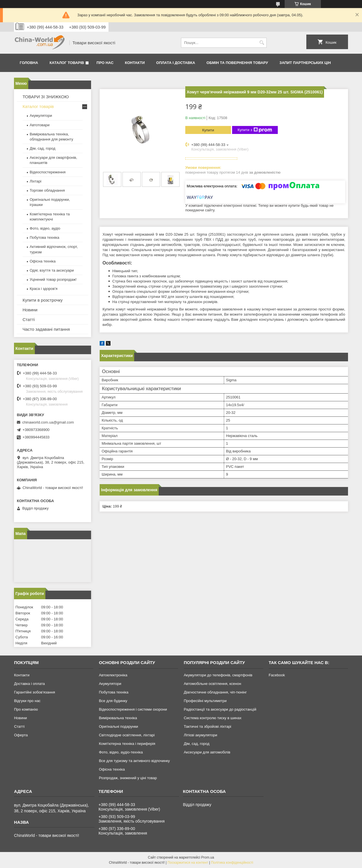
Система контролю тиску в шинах (213, 718)
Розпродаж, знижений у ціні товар (128, 778)
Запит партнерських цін (305, 63)
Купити (208, 130)
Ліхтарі (36, 181)
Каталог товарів (67, 63)
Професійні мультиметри (205, 701)
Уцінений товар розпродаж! (53, 279)
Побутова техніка (44, 237)
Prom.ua (208, 857)
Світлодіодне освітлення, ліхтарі (127, 735)
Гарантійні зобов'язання (35, 692)
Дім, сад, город (43, 148)
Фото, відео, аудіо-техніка (121, 752)
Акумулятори (41, 116)
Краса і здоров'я (44, 289)
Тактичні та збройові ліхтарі (208, 726)
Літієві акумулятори (201, 735)
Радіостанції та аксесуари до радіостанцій (220, 709)
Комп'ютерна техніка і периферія (127, 744)
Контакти (135, 63)
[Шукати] (262, 43)
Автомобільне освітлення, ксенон (213, 684)
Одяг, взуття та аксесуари (52, 270)
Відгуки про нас (27, 701)
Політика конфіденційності (232, 863)
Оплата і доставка (176, 63)
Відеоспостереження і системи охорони (133, 709)
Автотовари (40, 125)
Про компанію (26, 709)
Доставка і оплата (29, 684)
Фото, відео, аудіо (45, 228)
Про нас (105, 63)
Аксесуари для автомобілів (207, 752)
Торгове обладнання (47, 190)
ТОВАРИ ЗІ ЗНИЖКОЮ (46, 97)
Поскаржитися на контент (188, 863)
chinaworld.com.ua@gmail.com (48, 422)
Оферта (21, 735)
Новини (30, 310)
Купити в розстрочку (43, 300)
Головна (29, 63)
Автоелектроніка (113, 675)
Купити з (255, 130)
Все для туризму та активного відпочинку (134, 761)
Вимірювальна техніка (118, 718)
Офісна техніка (43, 261)
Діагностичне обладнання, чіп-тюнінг (215, 692)
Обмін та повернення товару (237, 63)
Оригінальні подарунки (118, 726)
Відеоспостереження (48, 172)
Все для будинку (113, 701)
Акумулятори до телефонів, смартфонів (218, 675)
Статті (29, 319)
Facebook (277, 675)
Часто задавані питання (46, 329)
